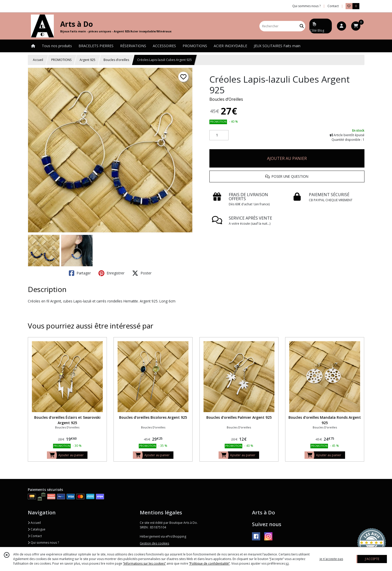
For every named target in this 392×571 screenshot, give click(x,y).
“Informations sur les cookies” (144, 563)
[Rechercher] (302, 26)
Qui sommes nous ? (43, 543)
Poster (142, 273)
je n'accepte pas (331, 559)
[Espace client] (342, 26)
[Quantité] (219, 135)
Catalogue (37, 529)
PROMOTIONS (61, 60)
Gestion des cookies (154, 543)
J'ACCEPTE (372, 559)
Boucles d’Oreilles (226, 99)
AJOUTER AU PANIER (287, 158)
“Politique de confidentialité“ (209, 563)
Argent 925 (87, 60)
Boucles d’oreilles (116, 60)
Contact (333, 6)
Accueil (38, 60)
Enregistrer (111, 273)
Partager (80, 273)
